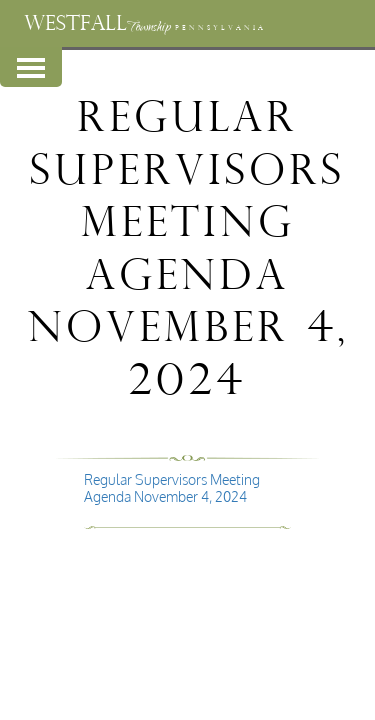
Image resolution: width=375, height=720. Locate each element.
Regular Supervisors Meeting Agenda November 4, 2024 (172, 488)
